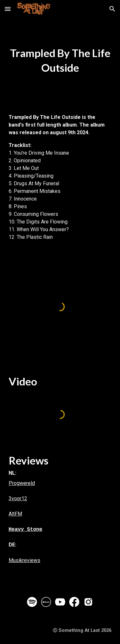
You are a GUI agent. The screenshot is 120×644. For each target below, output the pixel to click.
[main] (60, 61)
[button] (8, 9)
